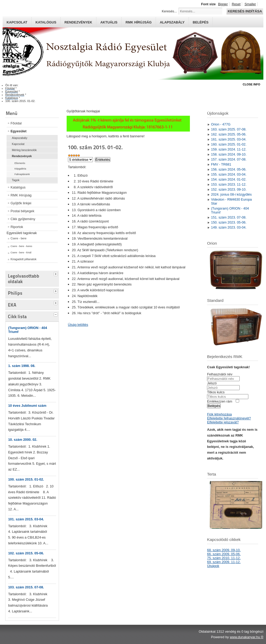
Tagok (16, 180)
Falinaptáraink (22, 174)
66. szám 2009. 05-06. (224, 554)
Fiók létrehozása (219, 414)
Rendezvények (78, 22)
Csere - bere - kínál (21, 253)
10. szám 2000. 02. (23, 440)
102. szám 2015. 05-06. (26, 553)
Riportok (17, 227)
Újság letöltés (78, 325)
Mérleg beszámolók (24, 150)
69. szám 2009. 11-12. (224, 562)
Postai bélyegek (22, 211)
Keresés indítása (245, 11)
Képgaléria (20, 169)
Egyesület (18, 131)
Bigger (223, 4)
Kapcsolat (17, 22)
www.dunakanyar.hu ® (247, 637)
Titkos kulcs (216, 392)
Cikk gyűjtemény (23, 219)
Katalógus (46, 22)
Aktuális (109, 22)
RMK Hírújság (21, 195)
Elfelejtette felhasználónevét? (229, 418)
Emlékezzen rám (220, 401)
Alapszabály (172, 22)
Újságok (213, 566)
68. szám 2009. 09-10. (224, 550)
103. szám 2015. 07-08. (26, 587)
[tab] (56, 273)
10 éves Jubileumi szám (27, 406)
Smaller (250, 4)
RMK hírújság (139, 22)
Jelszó (212, 383)
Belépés (201, 22)
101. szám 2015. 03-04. (26, 519)
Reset (236, 4)
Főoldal (16, 123)
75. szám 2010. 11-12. (224, 558)
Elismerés (20, 163)
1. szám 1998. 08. (22, 366)
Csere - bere (18, 238)
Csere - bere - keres (21, 246)
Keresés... (169, 11)
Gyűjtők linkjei (21, 203)
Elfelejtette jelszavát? (223, 422)
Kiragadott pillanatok (24, 259)
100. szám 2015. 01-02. (26, 479)
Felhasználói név (220, 374)
